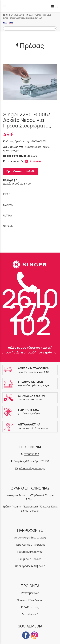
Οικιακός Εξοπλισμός (30, 600)
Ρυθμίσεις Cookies (30, 559)
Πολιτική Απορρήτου (30, 552)
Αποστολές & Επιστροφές (30, 538)
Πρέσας (32, 45)
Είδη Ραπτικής (30, 607)
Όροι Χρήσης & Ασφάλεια (30, 566)
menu (4, 6)
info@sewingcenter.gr (32, 468)
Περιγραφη (10, 180)
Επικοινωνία (17, 15)
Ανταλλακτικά (30, 614)
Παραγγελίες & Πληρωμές (30, 545)
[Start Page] (30, 6)
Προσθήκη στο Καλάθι (21, 171)
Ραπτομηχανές (30, 593)
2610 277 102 (30, 306)
